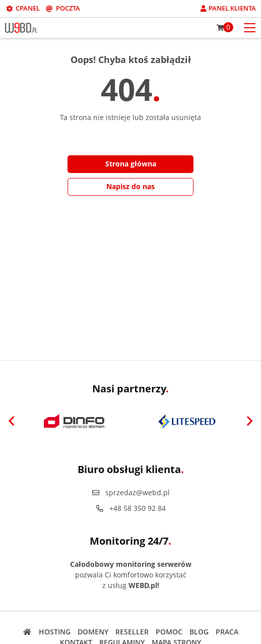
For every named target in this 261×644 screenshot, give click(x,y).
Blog (199, 632)
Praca (227, 632)
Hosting (55, 632)
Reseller (132, 632)
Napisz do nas (130, 186)
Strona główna (131, 164)
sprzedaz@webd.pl (130, 492)
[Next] (249, 422)
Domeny (93, 632)
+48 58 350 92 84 (130, 508)
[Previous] (12, 422)
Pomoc (169, 632)
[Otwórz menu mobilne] (250, 27)
